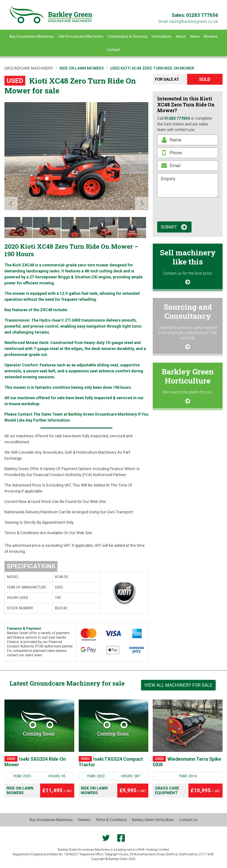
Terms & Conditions (112, 822)
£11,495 (57, 793)
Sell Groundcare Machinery (81, 36)
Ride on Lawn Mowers (20, 793)
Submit (169, 227)
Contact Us (194, 822)
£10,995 (205, 793)
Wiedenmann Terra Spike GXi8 (185, 763)
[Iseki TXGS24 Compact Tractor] (114, 726)
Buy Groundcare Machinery (32, 36)
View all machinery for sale (178, 685)
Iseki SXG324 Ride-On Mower (37, 763)
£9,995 (133, 793)
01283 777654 (202, 15)
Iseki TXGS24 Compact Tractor (104, 763)
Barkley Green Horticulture (156, 822)
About (181, 36)
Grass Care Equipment (167, 793)
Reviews (211, 36)
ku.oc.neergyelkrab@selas (194, 21)
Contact (113, 50)
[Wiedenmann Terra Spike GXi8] (188, 726)
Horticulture (161, 36)
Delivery (82, 822)
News (195, 36)
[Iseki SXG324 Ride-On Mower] (39, 726)
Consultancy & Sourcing (127, 36)
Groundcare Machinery (29, 68)
